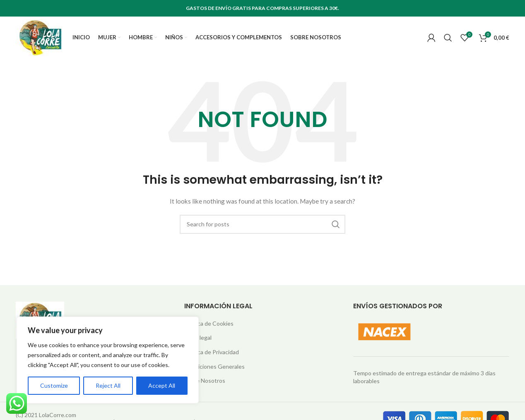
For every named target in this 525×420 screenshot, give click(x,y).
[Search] (448, 39)
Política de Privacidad (212, 355)
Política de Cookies (209, 327)
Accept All (162, 385)
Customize (54, 385)
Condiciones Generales (214, 370)
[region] (108, 360)
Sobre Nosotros (205, 384)
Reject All (108, 385)
